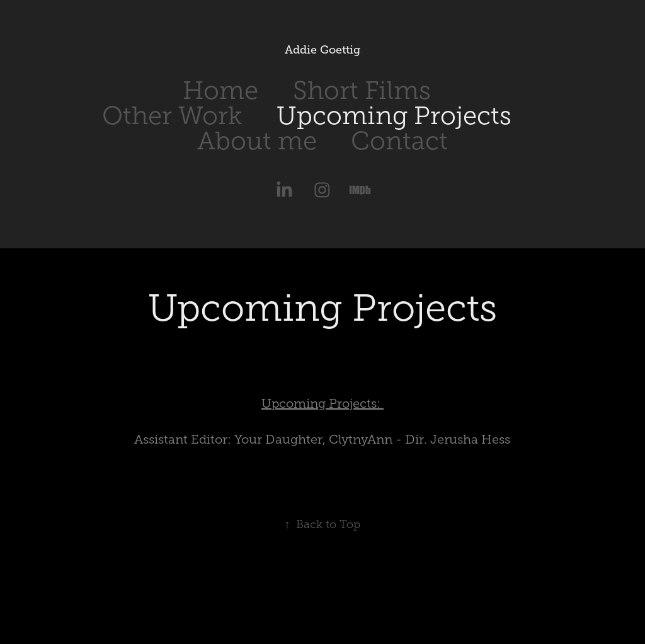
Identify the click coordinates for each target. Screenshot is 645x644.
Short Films (362, 90)
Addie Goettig (322, 50)
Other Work (172, 116)
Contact (399, 141)
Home (220, 90)
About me (257, 141)
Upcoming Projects (394, 116)
